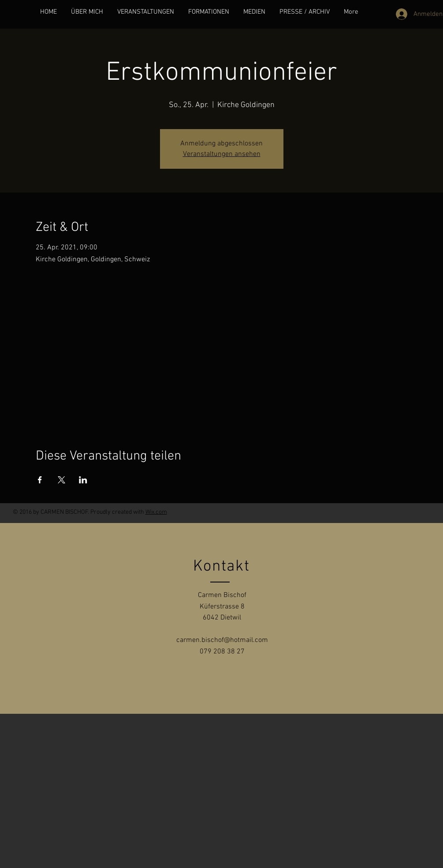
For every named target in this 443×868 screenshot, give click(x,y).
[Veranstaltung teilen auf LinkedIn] (83, 480)
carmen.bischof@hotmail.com (222, 640)
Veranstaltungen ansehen (222, 154)
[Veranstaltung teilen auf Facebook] (40, 480)
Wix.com (156, 512)
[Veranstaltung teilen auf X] (61, 480)
